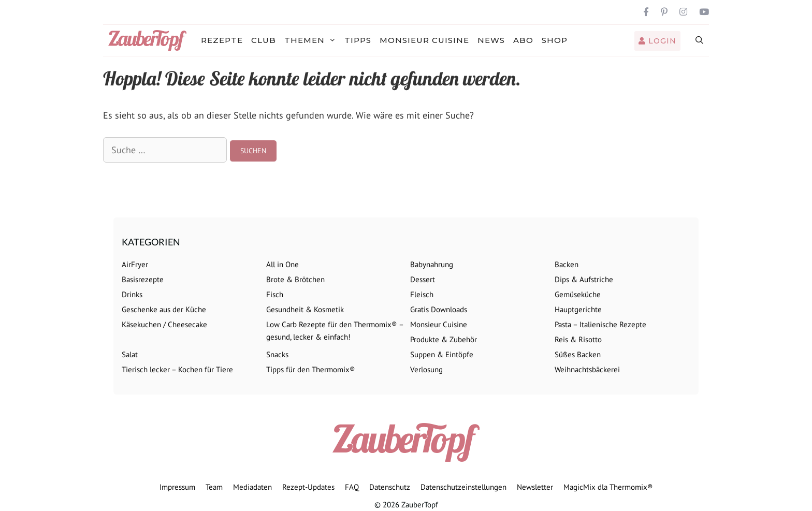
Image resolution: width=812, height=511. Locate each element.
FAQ (352, 487)
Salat (130, 354)
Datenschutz (390, 487)
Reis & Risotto (578, 339)
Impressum (177, 487)
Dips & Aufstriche (584, 279)
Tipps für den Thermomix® (311, 369)
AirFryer (135, 264)
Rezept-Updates (308, 487)
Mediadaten (252, 487)
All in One (282, 264)
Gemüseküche (578, 294)
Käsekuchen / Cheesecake (164, 324)
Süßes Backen (578, 354)
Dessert (423, 279)
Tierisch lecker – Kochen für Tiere (177, 369)
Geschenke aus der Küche (164, 309)
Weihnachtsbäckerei (587, 369)
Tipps (358, 40)
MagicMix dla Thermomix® (608, 487)
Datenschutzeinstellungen (463, 487)
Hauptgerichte (578, 309)
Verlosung (426, 369)
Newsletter (535, 487)
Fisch (275, 294)
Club (264, 40)
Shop (555, 40)
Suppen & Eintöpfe (442, 354)
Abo (523, 40)
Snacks (277, 354)
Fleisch (422, 294)
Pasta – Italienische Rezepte (600, 324)
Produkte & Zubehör (444, 339)
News (491, 40)
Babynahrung (432, 264)
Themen (312, 40)
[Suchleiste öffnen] (700, 40)
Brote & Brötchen (295, 279)
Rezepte (222, 40)
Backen (567, 264)
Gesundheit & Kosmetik (305, 309)
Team (214, 487)
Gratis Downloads (439, 309)
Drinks (132, 294)
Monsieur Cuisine (424, 40)
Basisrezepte (143, 279)
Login (657, 41)
